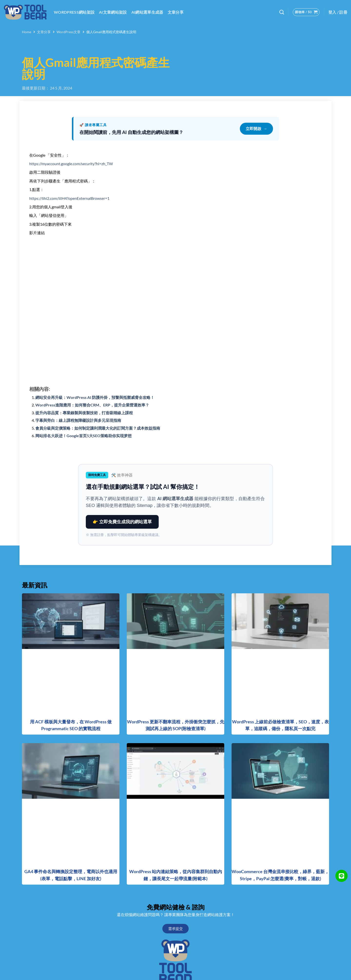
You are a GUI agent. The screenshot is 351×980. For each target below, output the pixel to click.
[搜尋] (282, 12)
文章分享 (176, 12)
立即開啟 (256, 129)
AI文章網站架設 (113, 12)
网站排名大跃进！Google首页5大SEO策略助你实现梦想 (83, 436)
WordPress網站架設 (74, 12)
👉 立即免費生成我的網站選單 (122, 522)
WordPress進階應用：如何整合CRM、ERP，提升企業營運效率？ (92, 405)
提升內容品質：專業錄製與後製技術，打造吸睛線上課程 (84, 413)
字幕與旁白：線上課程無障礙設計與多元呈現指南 (78, 420)
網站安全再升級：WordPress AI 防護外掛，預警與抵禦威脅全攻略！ (95, 397)
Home (27, 32)
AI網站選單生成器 (147, 12)
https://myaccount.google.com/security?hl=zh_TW (71, 164)
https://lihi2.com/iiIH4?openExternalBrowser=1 (69, 198)
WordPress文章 (68, 32)
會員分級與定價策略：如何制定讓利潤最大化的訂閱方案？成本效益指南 (98, 428)
